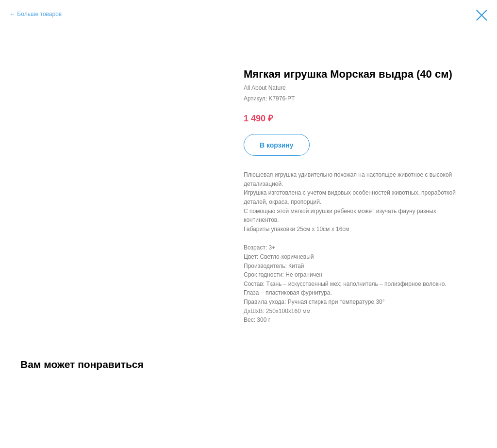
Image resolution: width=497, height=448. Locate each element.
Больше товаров (39, 14)
